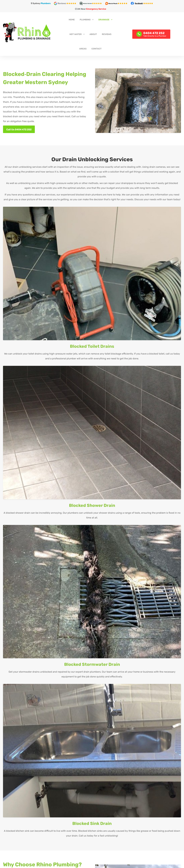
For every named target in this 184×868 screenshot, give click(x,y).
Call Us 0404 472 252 (19, 129)
